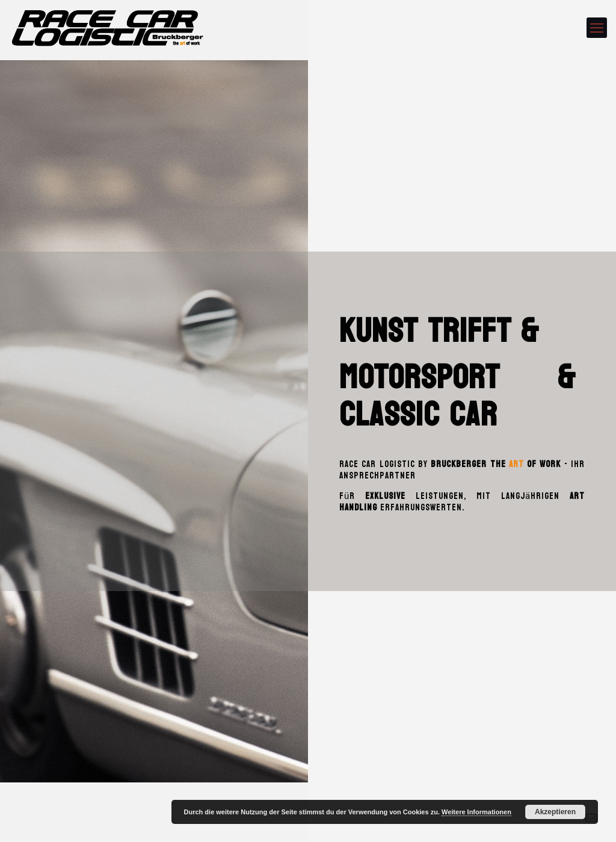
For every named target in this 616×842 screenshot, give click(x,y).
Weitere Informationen (476, 812)
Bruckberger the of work (496, 464)
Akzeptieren (555, 812)
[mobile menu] (597, 28)
